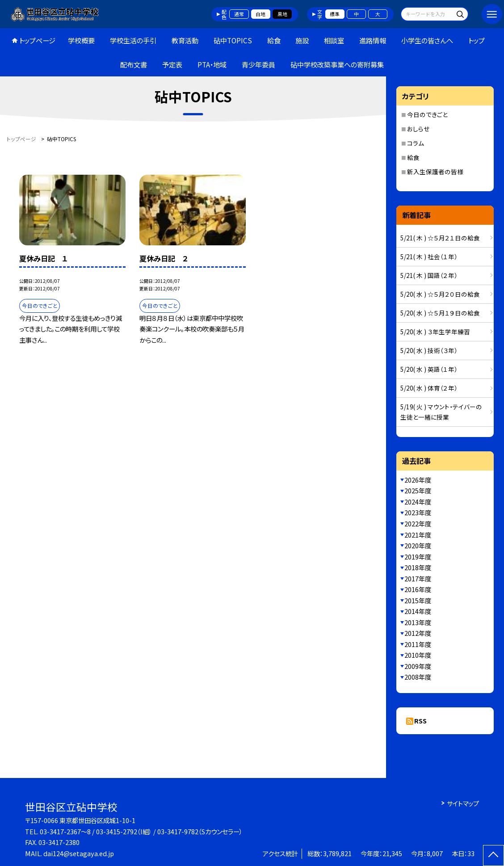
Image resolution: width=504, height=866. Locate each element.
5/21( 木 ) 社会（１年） (429, 256)
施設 (302, 40)
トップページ (37, 40)
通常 (239, 14)
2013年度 (418, 622)
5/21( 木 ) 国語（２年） (429, 275)
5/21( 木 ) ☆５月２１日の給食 (440, 238)
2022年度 (418, 523)
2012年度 (418, 633)
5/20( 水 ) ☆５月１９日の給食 (440, 313)
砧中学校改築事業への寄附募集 (337, 64)
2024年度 (418, 502)
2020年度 (418, 545)
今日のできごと (427, 114)
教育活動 (185, 40)
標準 (335, 14)
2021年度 (418, 535)
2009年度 (418, 666)
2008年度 (418, 677)
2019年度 (418, 557)
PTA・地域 (212, 64)
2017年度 (418, 578)
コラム (416, 143)
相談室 (334, 40)
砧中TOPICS (233, 40)
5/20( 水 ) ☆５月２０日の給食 (440, 294)
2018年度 (418, 567)
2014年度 (418, 611)
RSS (420, 721)
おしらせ (418, 129)
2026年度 (418, 480)
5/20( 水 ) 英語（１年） (429, 369)
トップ (477, 40)
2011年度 (418, 644)
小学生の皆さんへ (427, 40)
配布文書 (134, 64)
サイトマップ (463, 803)
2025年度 (418, 490)
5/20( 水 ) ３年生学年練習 (435, 332)
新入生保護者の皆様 (435, 172)
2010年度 (418, 655)
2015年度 (418, 600)
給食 (274, 40)
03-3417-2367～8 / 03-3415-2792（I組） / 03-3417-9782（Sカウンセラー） (141, 831)
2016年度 (418, 589)
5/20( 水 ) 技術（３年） (429, 350)
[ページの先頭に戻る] (493, 855)
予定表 (172, 64)
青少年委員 (258, 64)
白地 (260, 14)
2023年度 (418, 512)
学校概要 (81, 40)
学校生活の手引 (133, 40)
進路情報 (373, 40)
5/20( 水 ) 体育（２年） (429, 388)
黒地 (282, 14)
